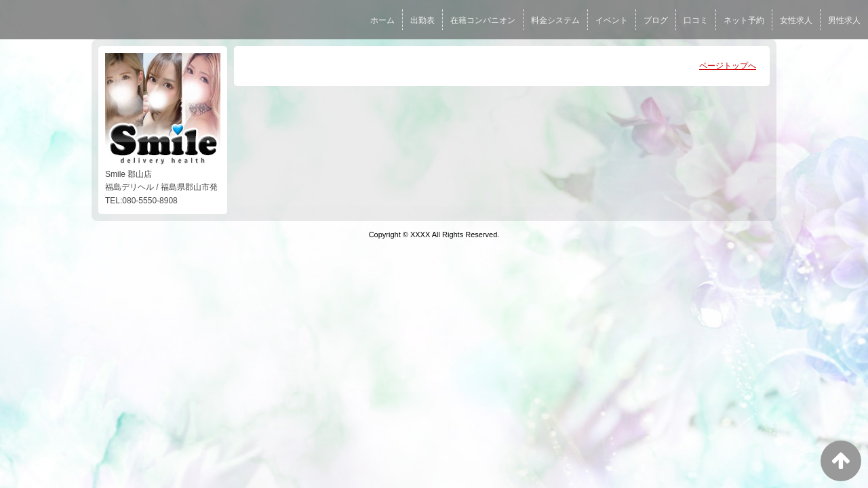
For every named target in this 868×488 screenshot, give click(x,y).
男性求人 (844, 20)
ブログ (656, 20)
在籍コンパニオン (483, 20)
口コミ (696, 20)
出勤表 (422, 20)
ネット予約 (744, 20)
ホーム (382, 20)
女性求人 (796, 20)
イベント (612, 20)
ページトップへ (728, 66)
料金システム (555, 20)
